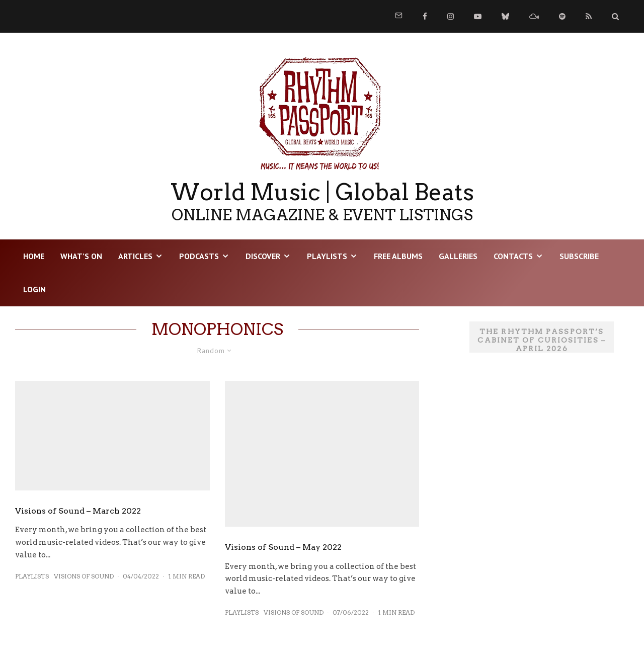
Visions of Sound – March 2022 (78, 511)
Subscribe (579, 256)
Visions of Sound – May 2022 (283, 547)
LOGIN (34, 289)
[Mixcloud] (534, 16)
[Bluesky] (505, 16)
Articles (135, 256)
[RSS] (589, 16)
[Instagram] (451, 16)
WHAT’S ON (81, 256)
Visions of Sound (84, 576)
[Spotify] (562, 16)
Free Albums (398, 256)
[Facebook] (425, 16)
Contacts (513, 256)
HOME (34, 256)
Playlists (327, 256)
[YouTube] (478, 16)
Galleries (458, 256)
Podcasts (199, 256)
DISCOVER (263, 256)
